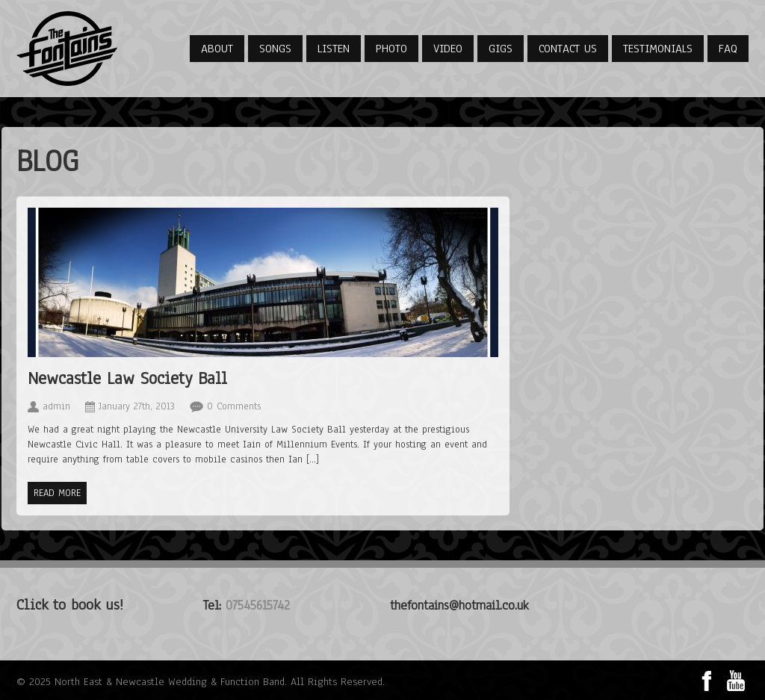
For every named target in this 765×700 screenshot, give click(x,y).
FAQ (728, 49)
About (217, 49)
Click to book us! (70, 605)
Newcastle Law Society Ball (127, 378)
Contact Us (568, 49)
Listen (334, 49)
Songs (275, 49)
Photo (391, 49)
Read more (57, 493)
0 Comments (234, 406)
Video (448, 49)
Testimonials (658, 49)
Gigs (501, 49)
